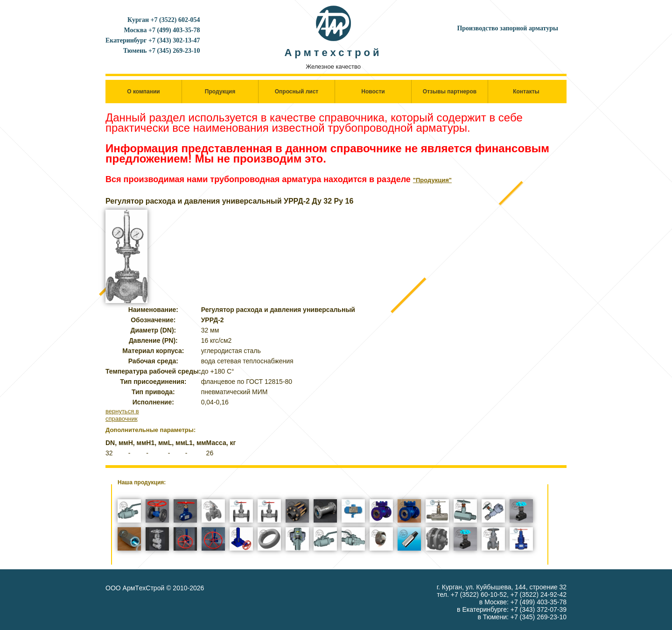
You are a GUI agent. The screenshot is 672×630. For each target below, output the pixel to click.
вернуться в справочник (122, 415)
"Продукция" (432, 180)
